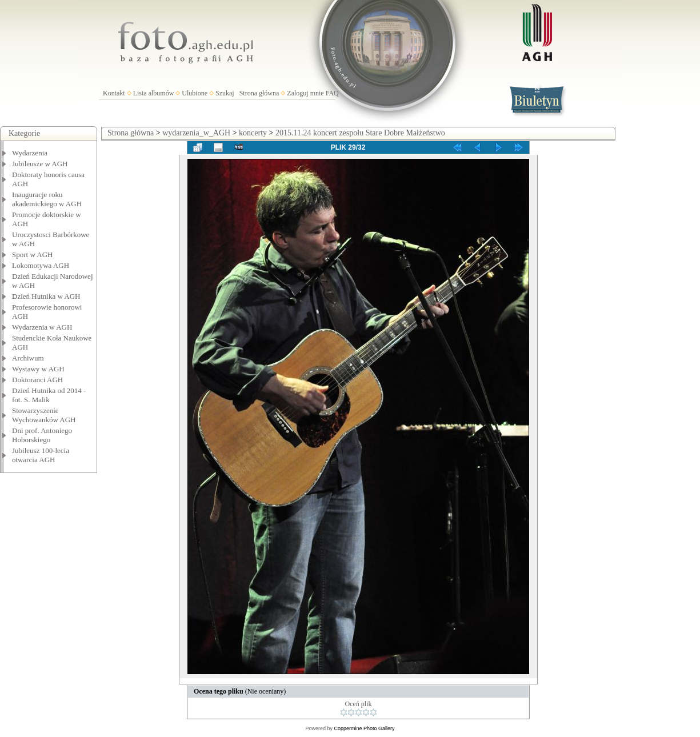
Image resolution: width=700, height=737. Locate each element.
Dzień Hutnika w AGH (46, 296)
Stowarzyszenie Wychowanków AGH (44, 415)
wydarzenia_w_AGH (196, 133)
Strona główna (259, 93)
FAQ (332, 93)
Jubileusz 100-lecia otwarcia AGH (41, 455)
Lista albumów (154, 93)
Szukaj (225, 93)
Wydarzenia (30, 153)
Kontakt (114, 93)
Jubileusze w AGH (40, 164)
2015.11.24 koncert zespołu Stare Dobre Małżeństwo (360, 133)
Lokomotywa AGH (41, 265)
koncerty (253, 133)
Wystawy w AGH (38, 369)
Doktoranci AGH (37, 380)
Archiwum (28, 358)
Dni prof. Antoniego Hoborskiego (42, 435)
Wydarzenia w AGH (42, 327)
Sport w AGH (33, 255)
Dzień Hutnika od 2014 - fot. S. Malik (49, 395)
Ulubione (195, 93)
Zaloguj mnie (305, 93)
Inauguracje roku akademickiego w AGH (47, 199)
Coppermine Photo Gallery (364, 728)
